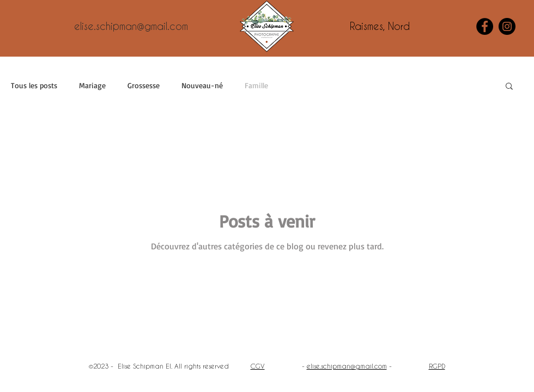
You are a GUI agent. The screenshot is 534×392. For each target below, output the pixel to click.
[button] (509, 87)
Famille (256, 85)
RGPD (437, 366)
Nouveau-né (202, 85)
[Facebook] (485, 26)
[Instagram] (507, 26)
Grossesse (144, 85)
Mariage (92, 85)
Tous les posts (34, 85)
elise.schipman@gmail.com (347, 366)
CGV (258, 366)
